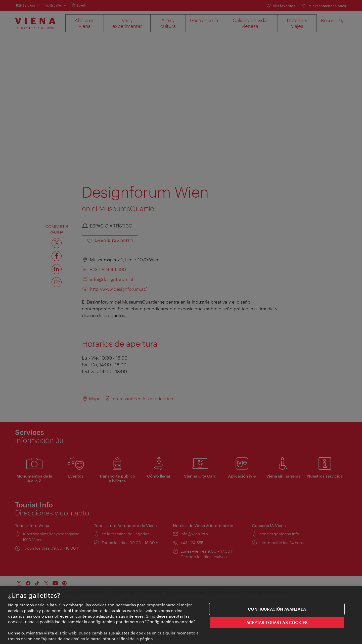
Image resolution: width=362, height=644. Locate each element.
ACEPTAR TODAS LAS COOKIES (277, 623)
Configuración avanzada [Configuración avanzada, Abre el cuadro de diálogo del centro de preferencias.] (277, 609)
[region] (181, 615)
